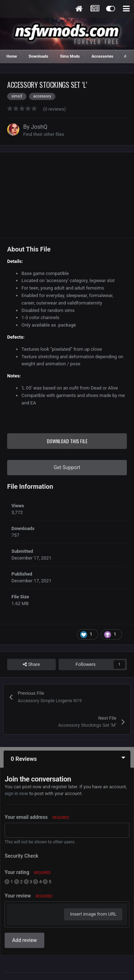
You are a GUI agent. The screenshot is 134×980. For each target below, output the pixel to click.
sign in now (16, 793)
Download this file (67, 441)
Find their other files (44, 134)
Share (31, 664)
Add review (24, 940)
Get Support (67, 467)
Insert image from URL (93, 914)
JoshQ (39, 127)
